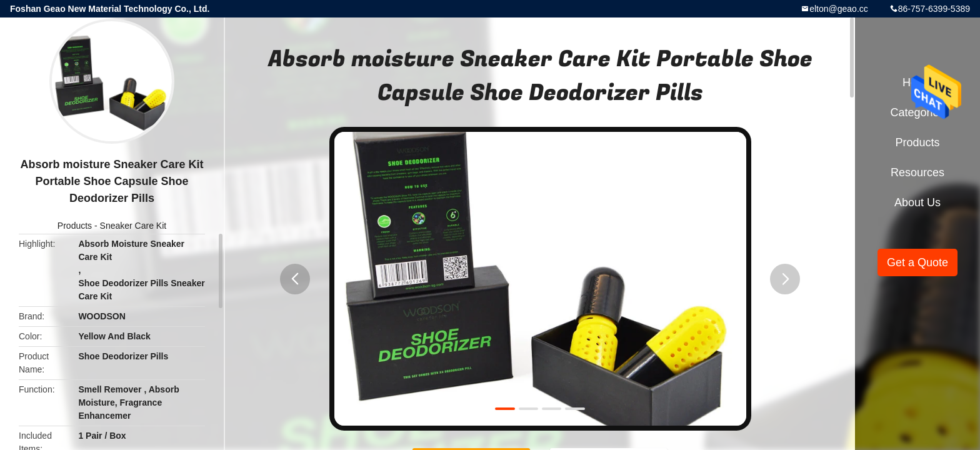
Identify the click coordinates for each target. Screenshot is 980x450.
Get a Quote (917, 262)
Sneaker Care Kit (133, 226)
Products (75, 226)
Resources (917, 172)
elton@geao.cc (839, 9)
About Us (917, 202)
